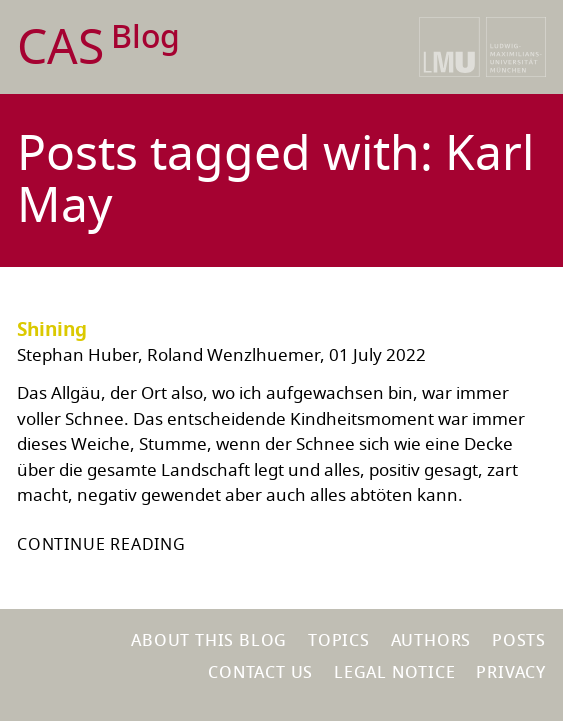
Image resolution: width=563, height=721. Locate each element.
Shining (52, 330)
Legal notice (395, 673)
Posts (519, 641)
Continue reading (101, 545)
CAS (98, 48)
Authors (431, 641)
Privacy (511, 673)
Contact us (260, 673)
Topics (339, 641)
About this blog (209, 641)
